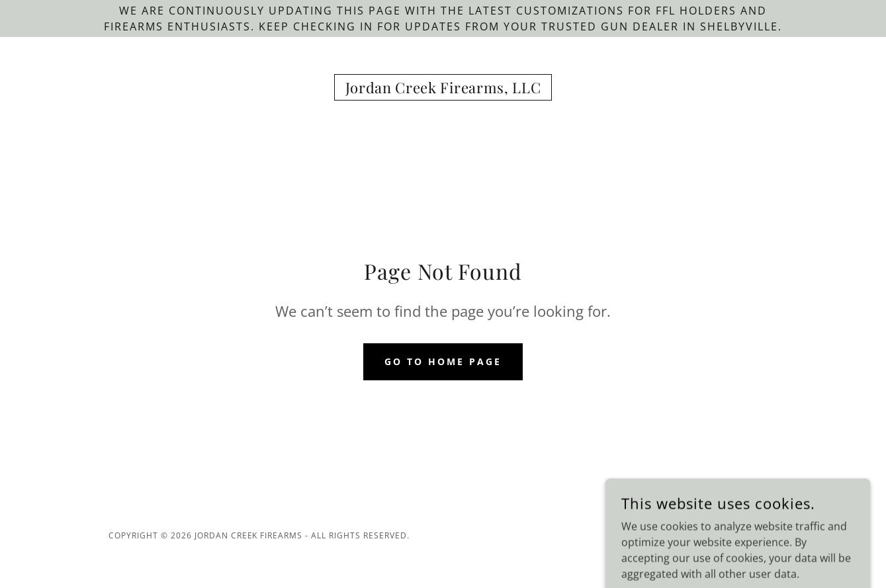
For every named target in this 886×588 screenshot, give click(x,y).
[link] (443, 89)
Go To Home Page (443, 361)
